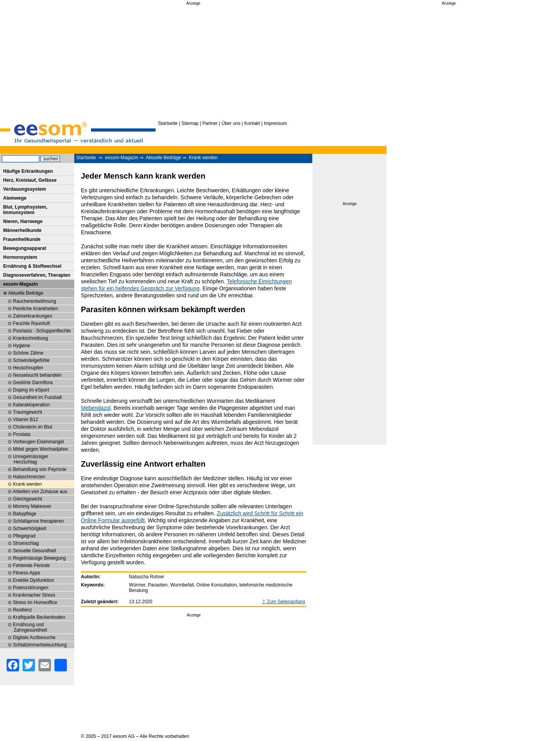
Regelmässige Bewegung (39, 558)
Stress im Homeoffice (35, 602)
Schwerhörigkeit (29, 529)
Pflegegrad (24, 536)
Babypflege (24, 514)
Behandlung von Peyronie (39, 469)
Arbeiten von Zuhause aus (40, 492)
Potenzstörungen (31, 588)
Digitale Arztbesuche (34, 637)
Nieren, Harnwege (23, 221)
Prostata (22, 434)
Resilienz (22, 610)
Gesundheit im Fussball (37, 397)
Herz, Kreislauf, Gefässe (30, 180)
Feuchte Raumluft (31, 323)
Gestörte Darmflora (33, 383)
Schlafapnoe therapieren (38, 521)
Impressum (275, 123)
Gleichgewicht (27, 499)
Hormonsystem (20, 257)
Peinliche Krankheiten (35, 309)
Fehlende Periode (31, 565)
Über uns (231, 123)
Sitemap (190, 123)
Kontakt (252, 123)
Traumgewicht (27, 412)
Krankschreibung (30, 338)
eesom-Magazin (122, 158)
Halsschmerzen (29, 477)
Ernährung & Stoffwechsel (32, 266)
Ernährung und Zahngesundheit (30, 627)
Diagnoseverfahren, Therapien (37, 275)
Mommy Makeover (32, 506)
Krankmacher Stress (34, 595)
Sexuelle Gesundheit (34, 551)
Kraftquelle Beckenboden (39, 617)
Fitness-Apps (26, 573)
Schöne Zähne (28, 353)
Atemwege (15, 198)
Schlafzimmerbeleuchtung (40, 645)
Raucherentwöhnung (34, 301)
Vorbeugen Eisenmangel (38, 442)
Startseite (168, 123)
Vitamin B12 (25, 420)
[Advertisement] (193, 61)
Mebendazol (96, 408)
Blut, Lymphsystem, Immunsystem (25, 210)
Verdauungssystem (24, 189)
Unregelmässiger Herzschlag (31, 459)
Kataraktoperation (31, 405)
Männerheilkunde (22, 230)
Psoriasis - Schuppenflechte (42, 331)
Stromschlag (26, 543)
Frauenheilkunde (22, 239)
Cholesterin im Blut (32, 427)
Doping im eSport (31, 390)
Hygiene (21, 346)
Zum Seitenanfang (286, 602)
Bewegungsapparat (25, 248)
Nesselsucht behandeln (37, 375)
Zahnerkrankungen (32, 316)
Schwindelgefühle (31, 360)
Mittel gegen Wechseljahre (40, 449)
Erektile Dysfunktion (33, 580)
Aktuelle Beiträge (164, 158)
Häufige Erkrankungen (28, 171)
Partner (210, 123)
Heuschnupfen (28, 368)
